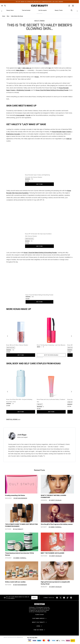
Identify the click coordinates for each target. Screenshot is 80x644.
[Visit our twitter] (61, 597)
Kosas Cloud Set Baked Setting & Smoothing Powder (52, 89)
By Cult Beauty (18, 529)
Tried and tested (26, 10)
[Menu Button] (2, 6)
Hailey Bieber (20, 69)
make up (69, 137)
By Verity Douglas (55, 500)
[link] (69, 6)
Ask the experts (43, 10)
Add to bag (39, 183)
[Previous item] (8, 336)
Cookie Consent (39, 614)
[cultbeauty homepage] (39, 6)
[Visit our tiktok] (68, 597)
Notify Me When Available (51, 355)
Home (4, 15)
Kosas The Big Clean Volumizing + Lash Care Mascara (51, 345)
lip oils (28, 114)
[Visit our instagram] (64, 597)
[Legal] (39, 626)
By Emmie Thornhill (55, 527)
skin (19, 67)
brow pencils (21, 114)
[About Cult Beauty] (39, 622)
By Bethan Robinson (20, 498)
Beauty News (10, 10)
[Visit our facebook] (57, 597)
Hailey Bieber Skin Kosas (17, 15)
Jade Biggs (22, 434)
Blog (8, 15)
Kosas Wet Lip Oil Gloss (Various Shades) (17, 345)
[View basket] (74, 6)
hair (50, 67)
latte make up (27, 67)
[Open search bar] (5, 6)
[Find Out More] (39, 630)
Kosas (37, 76)
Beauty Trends (59, 10)
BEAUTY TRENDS (39, 19)
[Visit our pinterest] (71, 597)
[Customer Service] (39, 618)
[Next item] (71, 336)
